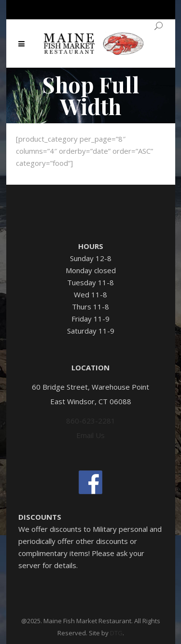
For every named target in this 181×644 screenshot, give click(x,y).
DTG (116, 633)
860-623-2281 (91, 421)
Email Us (90, 435)
